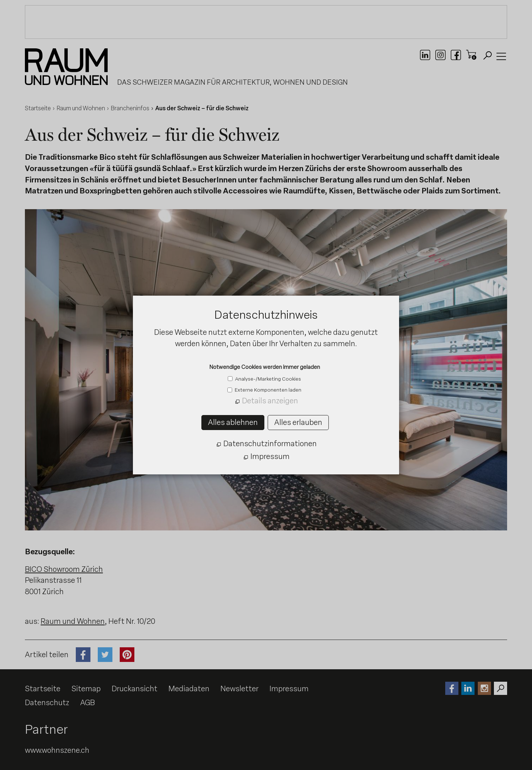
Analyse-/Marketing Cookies (267, 379)
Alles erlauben (298, 422)
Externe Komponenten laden (267, 390)
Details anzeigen (270, 401)
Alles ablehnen (233, 422)
